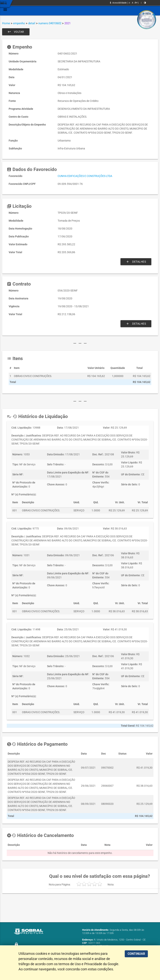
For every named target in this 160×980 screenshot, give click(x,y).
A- (130, 3)
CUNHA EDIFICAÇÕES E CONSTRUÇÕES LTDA (85, 176)
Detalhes (136, 262)
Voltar (16, 32)
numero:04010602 (50, 23)
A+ (136, 3)
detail (32, 23)
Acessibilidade (118, 3)
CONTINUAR (136, 954)
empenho (19, 23)
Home (6, 23)
